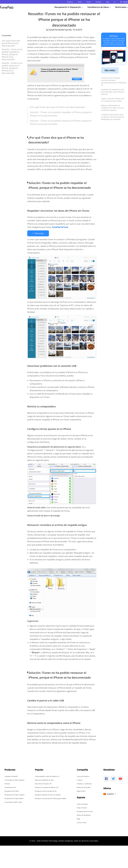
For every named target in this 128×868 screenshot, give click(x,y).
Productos (70, 2)
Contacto (80, 780)
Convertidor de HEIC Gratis (13, 802)
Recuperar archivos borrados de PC (46, 791)
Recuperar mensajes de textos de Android (48, 795)
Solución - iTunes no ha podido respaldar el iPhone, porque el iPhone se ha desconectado (12, 54)
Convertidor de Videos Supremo (14, 780)
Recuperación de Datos (12, 791)
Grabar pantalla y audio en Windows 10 (47, 776)
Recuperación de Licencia (85, 811)
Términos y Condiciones (84, 784)
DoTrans (114, 36)
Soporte (89, 2)
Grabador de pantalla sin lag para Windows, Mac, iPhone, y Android (113, 92)
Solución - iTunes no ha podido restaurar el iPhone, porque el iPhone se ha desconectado (12, 68)
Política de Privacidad (84, 787)
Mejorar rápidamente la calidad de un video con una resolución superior (112, 108)
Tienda (80, 2)
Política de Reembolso (84, 815)
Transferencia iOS (10, 787)
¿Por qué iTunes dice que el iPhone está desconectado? (11, 43)
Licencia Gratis (82, 822)
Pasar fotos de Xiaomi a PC (43, 784)
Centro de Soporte (82, 804)
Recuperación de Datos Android (14, 795)
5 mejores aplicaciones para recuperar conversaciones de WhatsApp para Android (113, 117)
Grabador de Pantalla (11, 776)
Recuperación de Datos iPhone (14, 798)
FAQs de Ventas (82, 808)
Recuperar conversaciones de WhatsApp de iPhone (51, 798)
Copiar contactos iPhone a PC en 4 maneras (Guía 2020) (113, 100)
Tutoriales (98, 2)
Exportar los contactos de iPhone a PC (47, 787)
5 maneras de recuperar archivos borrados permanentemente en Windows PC (114, 81)
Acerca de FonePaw (83, 776)
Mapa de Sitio (81, 791)
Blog (108, 2)
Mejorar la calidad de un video (44, 780)
